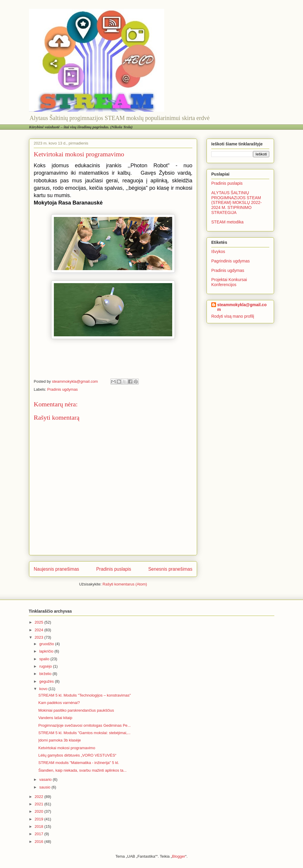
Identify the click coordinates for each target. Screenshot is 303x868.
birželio (46, 674)
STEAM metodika (227, 222)
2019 (40, 819)
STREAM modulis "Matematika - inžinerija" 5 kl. (79, 763)
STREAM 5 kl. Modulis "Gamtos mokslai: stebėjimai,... (84, 733)
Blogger (179, 856)
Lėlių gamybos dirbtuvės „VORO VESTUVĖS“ (77, 755)
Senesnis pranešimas (170, 569)
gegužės (47, 681)
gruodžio (47, 644)
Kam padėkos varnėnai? (59, 703)
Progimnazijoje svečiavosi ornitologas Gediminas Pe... (84, 725)
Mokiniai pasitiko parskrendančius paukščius (76, 710)
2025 (40, 622)
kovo (44, 689)
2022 (40, 797)
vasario (46, 779)
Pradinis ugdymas (63, 389)
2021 (40, 804)
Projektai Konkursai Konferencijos (229, 282)
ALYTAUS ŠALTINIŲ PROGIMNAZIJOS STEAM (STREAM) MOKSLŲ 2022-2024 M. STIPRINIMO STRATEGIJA (236, 203)
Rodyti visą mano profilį (233, 316)
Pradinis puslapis (114, 569)
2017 (40, 834)
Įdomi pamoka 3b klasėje (59, 740)
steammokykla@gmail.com (242, 307)
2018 (40, 826)
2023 (40, 637)
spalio (45, 659)
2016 (40, 842)
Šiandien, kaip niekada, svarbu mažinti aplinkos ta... (82, 770)
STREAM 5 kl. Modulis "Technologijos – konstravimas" (84, 695)
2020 (40, 811)
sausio (45, 787)
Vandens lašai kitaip (55, 718)
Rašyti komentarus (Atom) (125, 584)
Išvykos (218, 252)
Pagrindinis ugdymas (231, 261)
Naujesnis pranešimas (56, 569)
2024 (40, 630)
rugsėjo (46, 666)
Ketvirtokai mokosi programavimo (67, 748)
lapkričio (47, 651)
